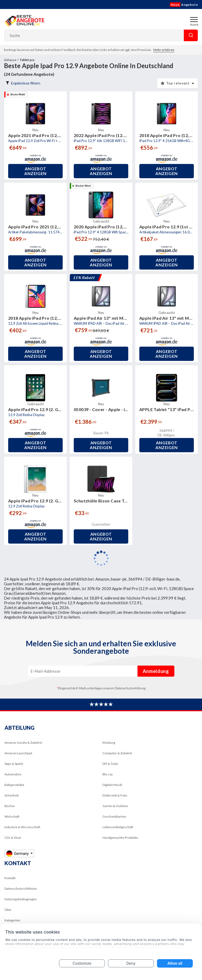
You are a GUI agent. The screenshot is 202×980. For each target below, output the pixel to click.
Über (8, 910)
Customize (82, 963)
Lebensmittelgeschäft (118, 827)
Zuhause (10, 60)
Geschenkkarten (114, 816)
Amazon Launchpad (18, 753)
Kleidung (109, 743)
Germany (18, 853)
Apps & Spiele (14, 764)
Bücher (10, 806)
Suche (191, 35)
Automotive (13, 774)
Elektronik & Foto (115, 795)
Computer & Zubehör (117, 753)
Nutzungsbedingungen (21, 899)
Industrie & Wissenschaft (22, 827)
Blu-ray (108, 774)
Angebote (184, 5)
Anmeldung (156, 671)
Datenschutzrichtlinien (21, 889)
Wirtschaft (12, 816)
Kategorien (12, 920)
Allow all (175, 963)
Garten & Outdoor (115, 806)
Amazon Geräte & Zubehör (23, 743)
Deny (131, 963)
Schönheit (12, 795)
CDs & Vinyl (13, 838)
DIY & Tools (110, 764)
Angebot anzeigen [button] (35, 171)
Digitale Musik (112, 785)
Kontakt (10, 878)
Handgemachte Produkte (120, 838)
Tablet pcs (27, 60)
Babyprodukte (14, 785)
